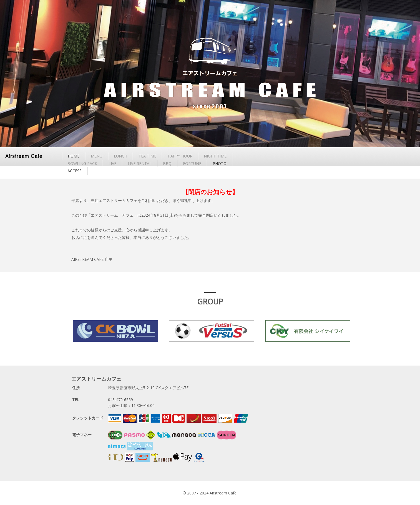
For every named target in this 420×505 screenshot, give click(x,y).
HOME (74, 156)
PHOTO (220, 163)
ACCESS (75, 171)
